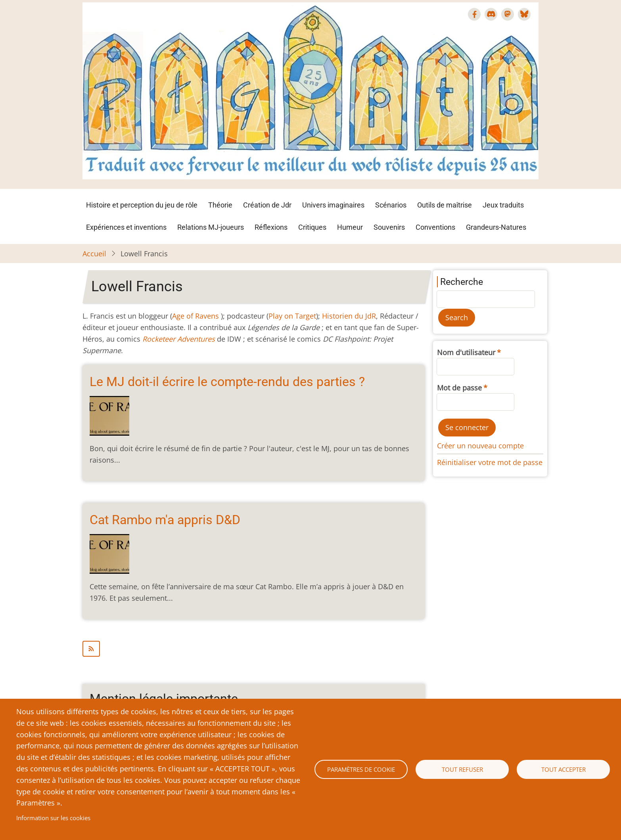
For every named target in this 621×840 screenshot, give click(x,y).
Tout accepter (563, 769)
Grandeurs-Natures (496, 227)
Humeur (350, 227)
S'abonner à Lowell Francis (254, 649)
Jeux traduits (503, 205)
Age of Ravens (195, 316)
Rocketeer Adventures (179, 339)
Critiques (312, 227)
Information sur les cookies (53, 818)
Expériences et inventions (126, 227)
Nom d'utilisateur (466, 352)
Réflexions (271, 227)
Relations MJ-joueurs (211, 227)
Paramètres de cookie (361, 769)
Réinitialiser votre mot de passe (490, 462)
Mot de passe (459, 388)
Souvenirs (389, 227)
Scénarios (391, 205)
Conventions (435, 227)
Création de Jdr (267, 205)
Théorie (220, 205)
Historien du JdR (349, 316)
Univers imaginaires (333, 205)
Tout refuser (462, 769)
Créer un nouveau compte (480, 446)
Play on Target (292, 316)
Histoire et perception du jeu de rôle (142, 205)
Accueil (94, 254)
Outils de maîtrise (445, 205)
